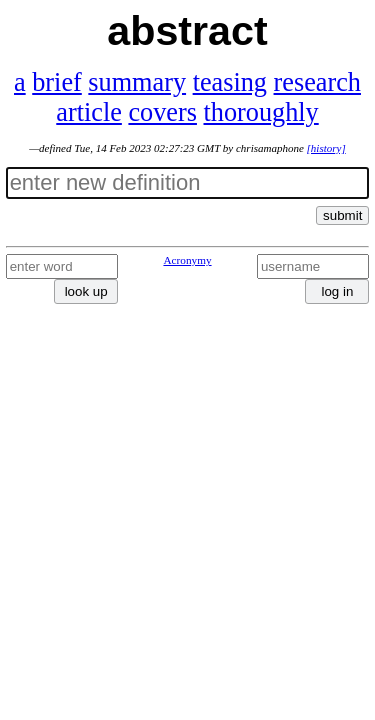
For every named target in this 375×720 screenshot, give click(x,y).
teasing (230, 82)
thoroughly (261, 112)
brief (57, 82)
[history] (326, 148)
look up (86, 291)
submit (342, 215)
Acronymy (187, 260)
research (317, 82)
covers (162, 112)
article (89, 112)
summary (137, 82)
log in (337, 291)
